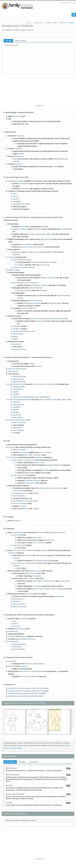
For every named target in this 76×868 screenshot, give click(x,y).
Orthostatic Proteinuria (16, 181)
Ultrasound (17, 255)
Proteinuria (20, 136)
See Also (8, 41)
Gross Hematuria (40, 252)
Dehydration (17, 201)
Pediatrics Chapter (51, 23)
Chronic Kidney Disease (36, 664)
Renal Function (58, 488)
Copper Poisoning (19, 382)
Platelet (35, 493)
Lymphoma (17, 344)
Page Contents (20, 41)
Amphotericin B (18, 389)
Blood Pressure (36, 571)
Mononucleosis (18, 334)
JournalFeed (33, 762)
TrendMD (22, 762)
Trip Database (10, 762)
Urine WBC (28, 455)
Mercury (25, 509)
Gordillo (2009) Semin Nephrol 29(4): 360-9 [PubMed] (27, 693)
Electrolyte (40, 488)
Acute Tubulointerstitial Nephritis (19, 400)
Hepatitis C (17, 329)
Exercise (16, 199)
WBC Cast (66, 400)
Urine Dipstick (18, 532)
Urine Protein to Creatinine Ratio (24, 460)
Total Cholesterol (19, 496)
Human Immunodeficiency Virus (24, 331)
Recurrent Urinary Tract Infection (31, 247)
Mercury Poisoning (19, 349)
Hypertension (40, 234)
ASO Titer (33, 501)
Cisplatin (16, 392)
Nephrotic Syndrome (20, 229)
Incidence (17, 116)
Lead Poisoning (18, 379)
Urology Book (38, 23)
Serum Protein (18, 491)
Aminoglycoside (18, 387)
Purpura (33, 262)
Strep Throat (41, 321)
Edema (15, 624)
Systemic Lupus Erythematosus (24, 267)
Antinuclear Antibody (20, 503)
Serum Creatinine (26, 244)
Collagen (11, 257)
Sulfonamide (17, 417)
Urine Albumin (25, 226)
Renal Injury (49, 239)
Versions (66, 3)
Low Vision (29, 252)
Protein (20, 154)
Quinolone (16, 415)
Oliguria (49, 234)
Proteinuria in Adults (11, 45)
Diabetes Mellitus (14, 270)
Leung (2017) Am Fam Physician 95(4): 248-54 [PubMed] (28, 688)
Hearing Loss (17, 252)
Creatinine (28, 555)
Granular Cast (51, 384)
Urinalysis (21, 265)
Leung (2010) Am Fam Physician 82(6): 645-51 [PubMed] (28, 691)
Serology (22, 506)
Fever (15, 194)
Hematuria (31, 234)
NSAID (15, 394)
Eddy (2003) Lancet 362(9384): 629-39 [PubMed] (25, 696)
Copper (35, 509)
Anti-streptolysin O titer (21, 501)
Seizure (15, 196)
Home (29, 23)
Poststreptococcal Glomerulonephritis (54, 319)
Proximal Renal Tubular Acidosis (20, 420)
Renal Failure (17, 647)
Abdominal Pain (43, 262)
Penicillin (16, 412)
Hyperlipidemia (66, 229)
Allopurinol (16, 402)
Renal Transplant (19, 649)
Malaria (15, 336)
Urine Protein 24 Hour (20, 475)
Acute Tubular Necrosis (16, 384)
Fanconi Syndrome (19, 422)
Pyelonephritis (13, 371)
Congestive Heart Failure (21, 204)
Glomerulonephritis (36, 288)
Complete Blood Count (21, 493)
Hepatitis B (54, 303)
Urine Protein (23, 184)
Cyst (14, 433)
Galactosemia (18, 428)
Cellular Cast (44, 265)
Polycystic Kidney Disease (17, 369)
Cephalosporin (18, 405)
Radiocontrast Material (21, 397)
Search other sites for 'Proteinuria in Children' (21, 820)
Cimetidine (16, 407)
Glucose (49, 488)
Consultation (37, 576)
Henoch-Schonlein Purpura (22, 260)
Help (73, 3)
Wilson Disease (18, 430)
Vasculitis (24, 619)
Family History (13, 642)
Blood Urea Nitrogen (20, 607)
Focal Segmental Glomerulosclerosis (26, 283)
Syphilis (15, 339)
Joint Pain (16, 626)
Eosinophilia (57, 400)
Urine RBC (54, 252)
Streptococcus (35, 319)
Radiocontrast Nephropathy (39, 397)
